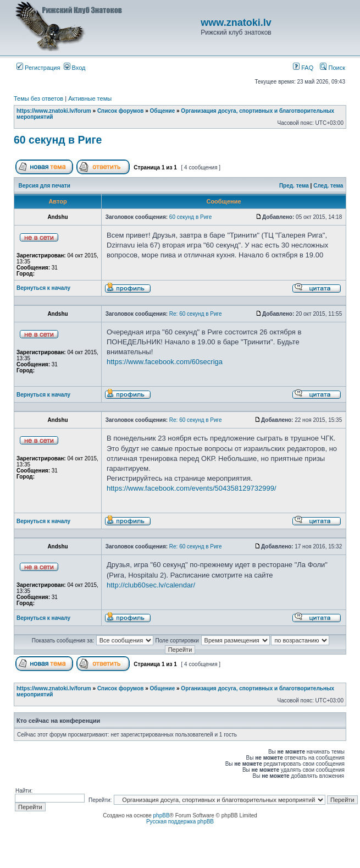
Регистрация (38, 68)
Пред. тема (294, 186)
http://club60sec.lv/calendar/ (151, 585)
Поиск (333, 68)
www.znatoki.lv (236, 23)
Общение (163, 111)
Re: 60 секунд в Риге (196, 314)
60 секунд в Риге (58, 140)
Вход (75, 68)
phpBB (162, 815)
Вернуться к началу (43, 288)
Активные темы (90, 98)
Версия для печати (45, 186)
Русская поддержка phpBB (180, 822)
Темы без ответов (38, 98)
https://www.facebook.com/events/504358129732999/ (192, 488)
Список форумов (121, 111)
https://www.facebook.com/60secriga (165, 362)
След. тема (328, 186)
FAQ (303, 68)
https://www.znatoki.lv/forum (54, 111)
